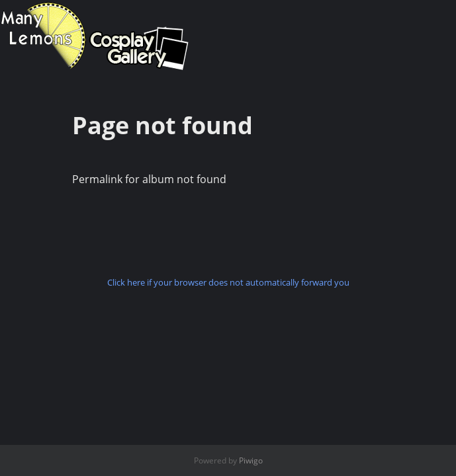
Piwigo (251, 460)
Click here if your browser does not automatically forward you (228, 282)
